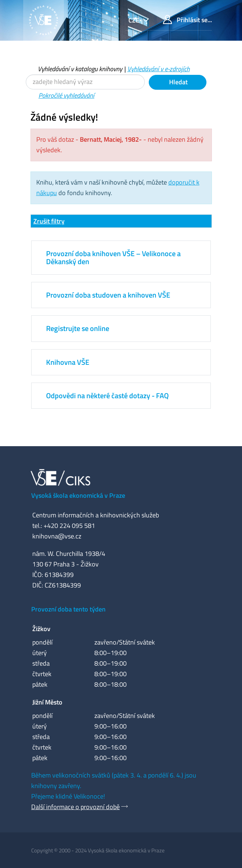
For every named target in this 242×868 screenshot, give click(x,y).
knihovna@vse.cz (57, 536)
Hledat (178, 82)
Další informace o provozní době (75, 807)
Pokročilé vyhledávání (66, 95)
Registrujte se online (78, 328)
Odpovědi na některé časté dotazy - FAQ (107, 395)
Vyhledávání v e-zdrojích (159, 69)
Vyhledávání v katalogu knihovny (80, 69)
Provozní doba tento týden (68, 609)
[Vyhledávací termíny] (85, 82)
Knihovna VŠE (68, 362)
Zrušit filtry (49, 221)
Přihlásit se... (187, 20)
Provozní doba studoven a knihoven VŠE (108, 295)
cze (135, 20)
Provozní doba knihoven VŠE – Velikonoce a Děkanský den (113, 257)
